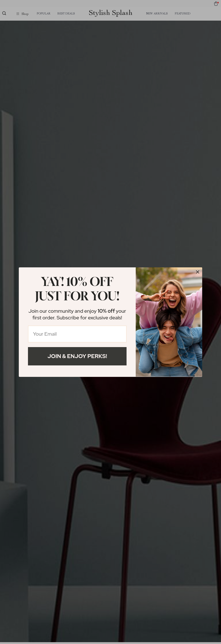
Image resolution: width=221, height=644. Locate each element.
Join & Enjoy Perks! (77, 356)
